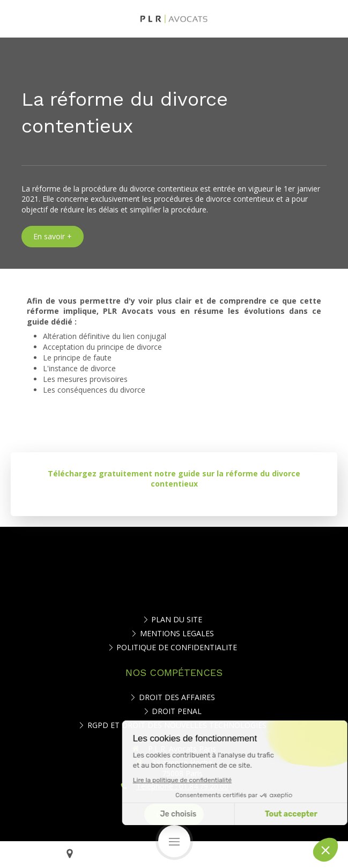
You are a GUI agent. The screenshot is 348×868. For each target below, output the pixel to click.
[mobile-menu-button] (174, 841)
